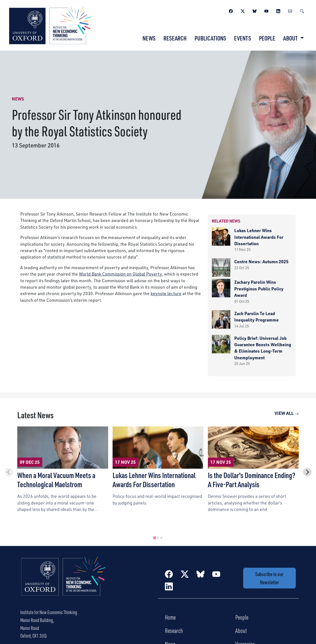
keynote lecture (166, 293)
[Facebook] (231, 10)
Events (243, 38)
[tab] (154, 538)
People (267, 38)
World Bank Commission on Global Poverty (120, 274)
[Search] (302, 10)
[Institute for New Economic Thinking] (50, 25)
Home (170, 617)
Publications (210, 38)
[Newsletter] (290, 10)
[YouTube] (266, 10)
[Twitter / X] (243, 10)
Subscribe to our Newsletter (269, 578)
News (149, 38)
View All (287, 413)
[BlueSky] (255, 10)
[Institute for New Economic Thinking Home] (63, 582)
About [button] (291, 38)
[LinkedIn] (278, 10)
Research (175, 38)
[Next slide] (307, 472)
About (241, 630)
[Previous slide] (9, 472)
